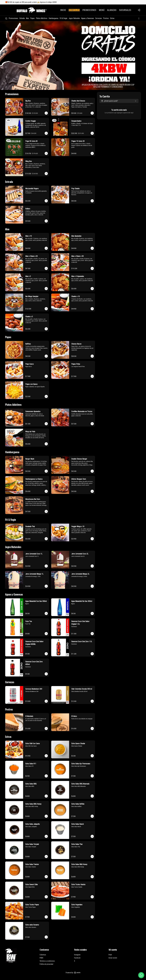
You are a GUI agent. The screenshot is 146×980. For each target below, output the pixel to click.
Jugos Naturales (74, 18)
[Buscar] (6, 18)
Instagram (77, 955)
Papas (32, 18)
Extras (112, 18)
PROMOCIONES (89, 10)
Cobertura (43, 955)
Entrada (22, 18)
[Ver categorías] (139, 18)
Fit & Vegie (63, 18)
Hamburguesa (53, 18)
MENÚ (102, 10)
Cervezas (99, 18)
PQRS (41, 958)
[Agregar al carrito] (46, 113)
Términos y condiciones (47, 961)
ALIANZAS (112, 10)
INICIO (63, 10)
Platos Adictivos (42, 18)
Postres (106, 18)
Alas (27, 18)
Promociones (13, 18)
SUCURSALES (125, 10)
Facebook (77, 958)
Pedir (110, 955)
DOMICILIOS (74, 10)
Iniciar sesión (113, 958)
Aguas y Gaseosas (88, 18)
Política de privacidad (46, 964)
